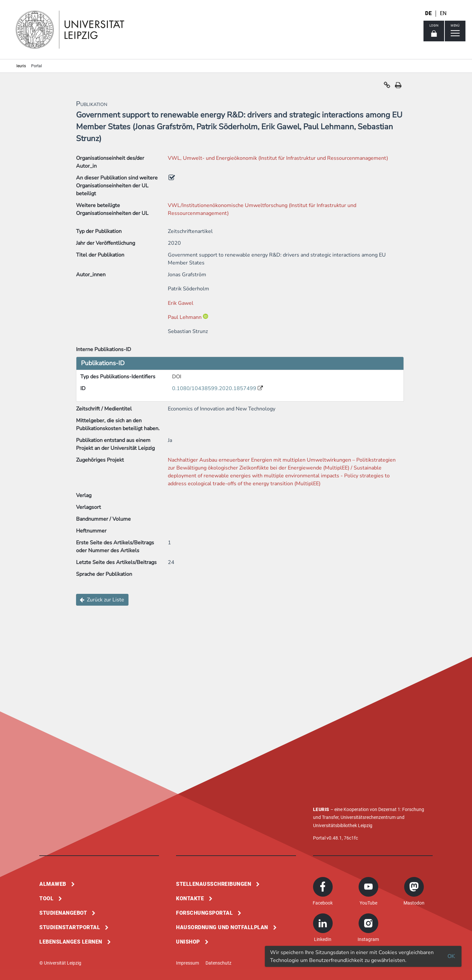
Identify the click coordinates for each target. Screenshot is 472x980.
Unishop (188, 942)
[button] (387, 87)
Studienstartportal (70, 927)
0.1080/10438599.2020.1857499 (215, 388)
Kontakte (190, 898)
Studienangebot (63, 913)
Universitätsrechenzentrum (368, 817)
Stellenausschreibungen (214, 884)
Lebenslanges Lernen (71, 942)
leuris (21, 66)
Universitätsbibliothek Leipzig (343, 825)
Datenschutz (218, 963)
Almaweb (53, 884)
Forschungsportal (204, 913)
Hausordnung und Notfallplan (222, 927)
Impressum (187, 963)
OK (451, 956)
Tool (46, 898)
